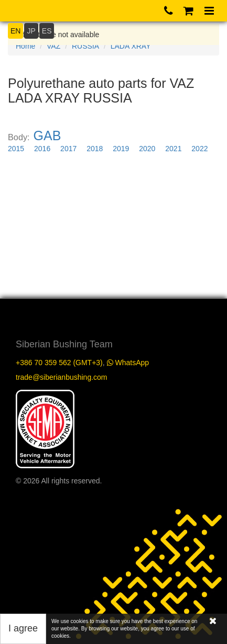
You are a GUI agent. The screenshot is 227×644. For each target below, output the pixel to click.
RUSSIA (85, 46)
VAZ (53, 46)
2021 (173, 149)
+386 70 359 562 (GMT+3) (59, 363)
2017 (68, 149)
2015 (16, 149)
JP (31, 31)
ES (47, 31)
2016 (42, 149)
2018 (95, 149)
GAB (47, 135)
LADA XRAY (131, 46)
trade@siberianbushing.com (62, 377)
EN (15, 31)
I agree (23, 628)
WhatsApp (128, 363)
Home (25, 46)
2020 (147, 149)
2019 (121, 149)
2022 (199, 149)
